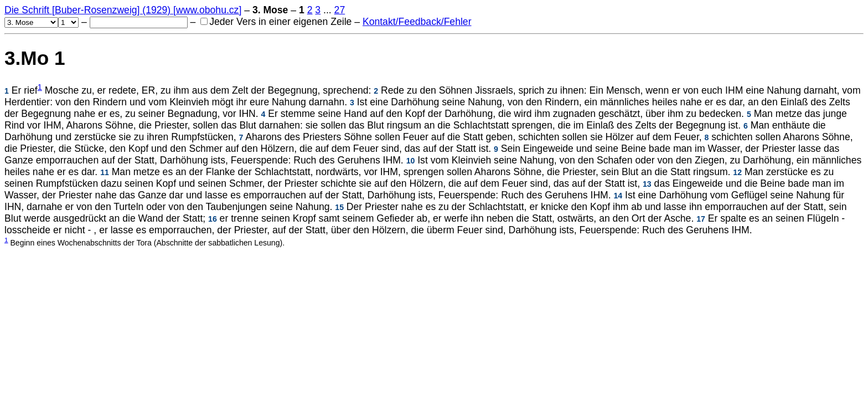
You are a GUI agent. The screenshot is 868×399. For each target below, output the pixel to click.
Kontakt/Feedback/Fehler (417, 22)
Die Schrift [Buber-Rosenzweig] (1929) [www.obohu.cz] (123, 10)
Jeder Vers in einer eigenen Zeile (276, 22)
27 (340, 10)
